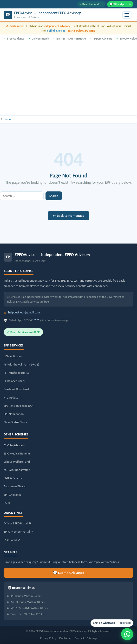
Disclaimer (65, 638)
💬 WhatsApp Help (120, 4)
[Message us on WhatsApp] (127, 634)
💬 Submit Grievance (68, 573)
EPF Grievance (13, 495)
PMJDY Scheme (13, 478)
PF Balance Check (14, 381)
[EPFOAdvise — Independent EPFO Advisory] (62, 15)
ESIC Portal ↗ (12, 540)
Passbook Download (16, 389)
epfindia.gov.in (56, 31)
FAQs (7, 503)
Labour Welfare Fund (17, 462)
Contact (79, 638)
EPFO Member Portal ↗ (18, 532)
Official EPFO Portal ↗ (17, 523)
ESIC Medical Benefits (17, 453)
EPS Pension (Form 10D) (19, 406)
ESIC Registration (14, 445)
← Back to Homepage (68, 216)
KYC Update (11, 397)
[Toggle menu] (127, 15)
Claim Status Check (15, 422)
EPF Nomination (14, 414)
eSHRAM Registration (17, 470)
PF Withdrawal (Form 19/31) (21, 364)
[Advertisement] (68, 77)
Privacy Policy (48, 638)
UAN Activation (13, 356)
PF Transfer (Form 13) (17, 373)
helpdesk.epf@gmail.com (24, 312)
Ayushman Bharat (15, 486)
